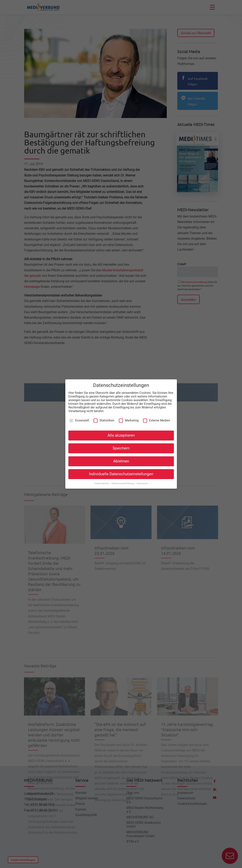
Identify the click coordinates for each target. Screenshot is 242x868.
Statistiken (104, 418)
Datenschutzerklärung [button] (123, 481)
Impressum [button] (142, 481)
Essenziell (79, 418)
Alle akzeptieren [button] (121, 433)
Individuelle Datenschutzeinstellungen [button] (121, 471)
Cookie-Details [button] (102, 481)
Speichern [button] (121, 446)
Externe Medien (156, 418)
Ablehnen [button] (121, 459)
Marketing (129, 418)
